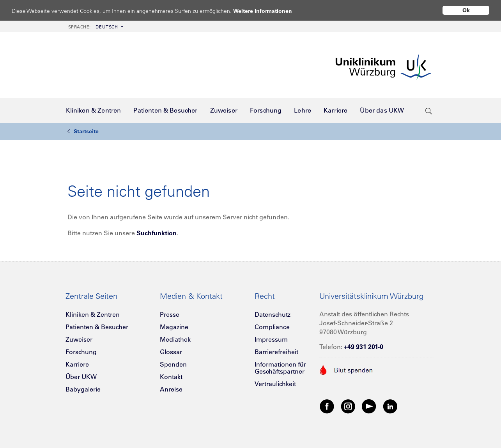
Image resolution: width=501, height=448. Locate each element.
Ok (466, 10)
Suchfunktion (157, 233)
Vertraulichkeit (275, 384)
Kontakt (171, 377)
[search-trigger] (429, 110)
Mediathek (175, 339)
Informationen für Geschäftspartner (280, 368)
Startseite (83, 131)
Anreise (171, 389)
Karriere (77, 364)
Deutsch (93, 27)
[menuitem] (95, 26)
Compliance (272, 327)
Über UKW (81, 377)
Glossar (171, 352)
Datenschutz (273, 314)
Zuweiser (79, 339)
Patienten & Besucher (97, 327)
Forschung (81, 352)
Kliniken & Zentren (93, 314)
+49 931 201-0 (364, 347)
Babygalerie (83, 389)
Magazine (174, 327)
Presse (170, 314)
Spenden (173, 364)
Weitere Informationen (270, 11)
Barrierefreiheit (276, 352)
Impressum (271, 339)
